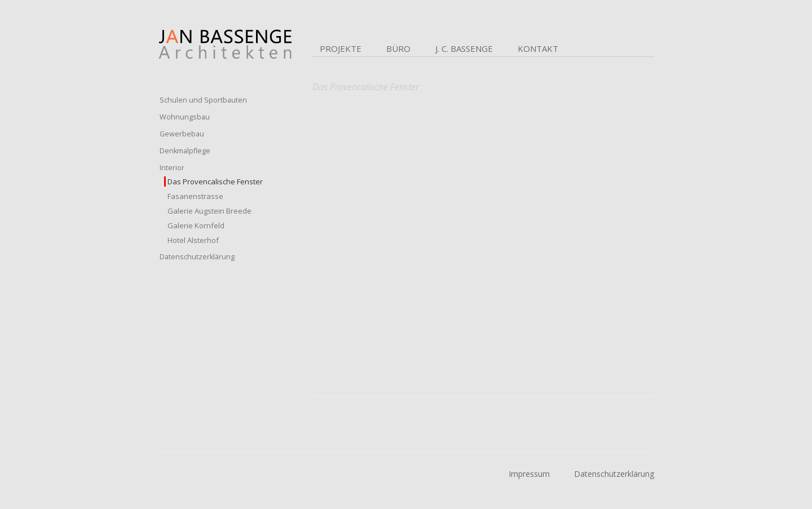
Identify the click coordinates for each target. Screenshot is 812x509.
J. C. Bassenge (464, 48)
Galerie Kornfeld (196, 225)
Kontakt (538, 48)
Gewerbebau (182, 134)
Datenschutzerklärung (197, 257)
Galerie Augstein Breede (209, 211)
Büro (398, 48)
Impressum (529, 474)
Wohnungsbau (185, 117)
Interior (172, 168)
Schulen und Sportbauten (203, 100)
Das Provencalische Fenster (215, 182)
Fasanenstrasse (195, 196)
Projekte (341, 48)
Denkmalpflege (185, 151)
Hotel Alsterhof (193, 240)
